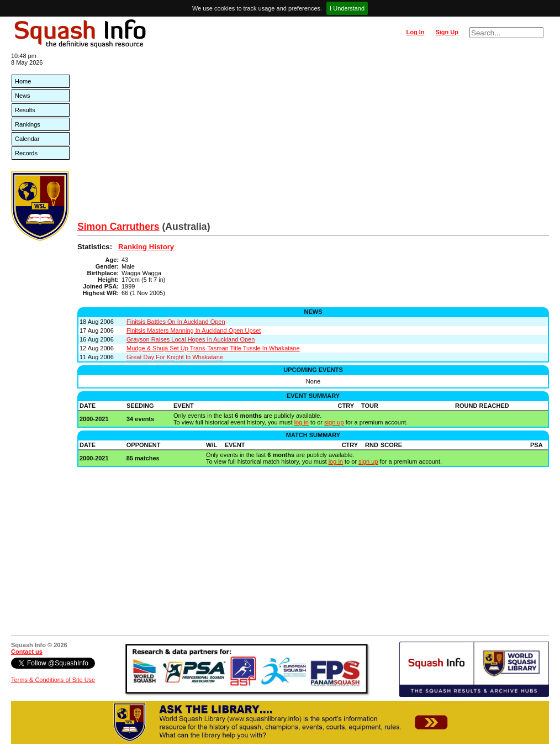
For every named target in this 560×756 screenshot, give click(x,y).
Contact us (27, 652)
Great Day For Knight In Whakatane (175, 357)
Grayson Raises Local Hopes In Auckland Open (191, 339)
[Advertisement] (313, 138)
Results (25, 110)
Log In (415, 32)
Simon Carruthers (118, 227)
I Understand (347, 8)
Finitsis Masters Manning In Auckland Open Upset (194, 330)
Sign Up (447, 32)
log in (302, 422)
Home (23, 81)
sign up (334, 422)
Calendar (27, 139)
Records (26, 153)
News (23, 96)
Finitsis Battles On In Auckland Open (176, 322)
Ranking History (146, 247)
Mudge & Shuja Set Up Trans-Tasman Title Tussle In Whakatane (213, 348)
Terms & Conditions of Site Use (53, 680)
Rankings (28, 124)
